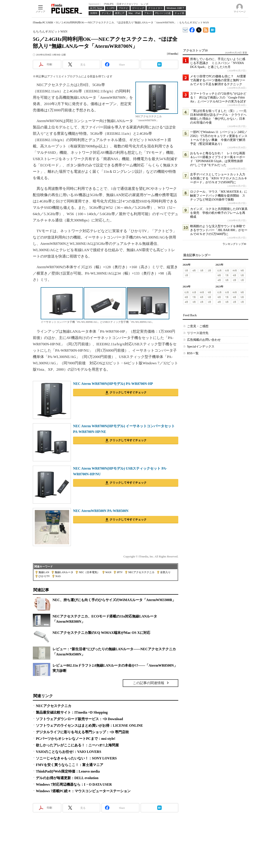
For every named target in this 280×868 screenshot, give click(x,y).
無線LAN (44, 572)
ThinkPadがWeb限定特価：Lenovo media (68, 771)
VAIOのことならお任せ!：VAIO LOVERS (69, 752)
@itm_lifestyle (199, 29)
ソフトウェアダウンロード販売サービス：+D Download (79, 719)
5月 (186, 271)
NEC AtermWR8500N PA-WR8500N (101, 511)
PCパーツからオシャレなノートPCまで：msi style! (76, 739)
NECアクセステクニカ (141, 572)
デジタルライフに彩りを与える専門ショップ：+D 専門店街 (82, 732)
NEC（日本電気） (89, 572)
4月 (194, 271)
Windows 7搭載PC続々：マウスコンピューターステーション (83, 791)
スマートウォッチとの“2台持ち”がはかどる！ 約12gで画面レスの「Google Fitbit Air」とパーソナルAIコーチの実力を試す (218, 98)
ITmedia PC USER (43, 22)
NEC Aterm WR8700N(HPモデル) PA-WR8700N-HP (113, 384)
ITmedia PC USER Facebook (192, 29)
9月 (242, 271)
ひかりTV (44, 576)
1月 (186, 275)
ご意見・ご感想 (198, 326)
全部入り (165, 572)
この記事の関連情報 (149, 683)
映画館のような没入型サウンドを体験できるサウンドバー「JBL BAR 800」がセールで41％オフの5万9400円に (219, 230)
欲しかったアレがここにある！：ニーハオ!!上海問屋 (77, 745)
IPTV (120, 572)
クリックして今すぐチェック (128, 392)
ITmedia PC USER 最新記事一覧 (206, 29)
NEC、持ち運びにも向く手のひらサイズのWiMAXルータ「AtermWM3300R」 (114, 600)
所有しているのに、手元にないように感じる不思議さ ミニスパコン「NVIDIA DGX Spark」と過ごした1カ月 (218, 63)
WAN (108, 572)
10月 (235, 271)
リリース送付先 (198, 333)
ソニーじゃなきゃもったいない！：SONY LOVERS (76, 758)
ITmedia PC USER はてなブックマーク (213, 29)
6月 (235, 275)
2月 (209, 271)
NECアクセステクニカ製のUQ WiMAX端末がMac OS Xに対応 (101, 633)
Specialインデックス (201, 347)
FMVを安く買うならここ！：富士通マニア (70, 765)
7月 (227, 275)
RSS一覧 (193, 353)
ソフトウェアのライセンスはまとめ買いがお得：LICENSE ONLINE (89, 725)
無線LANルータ (64, 572)
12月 (219, 271)
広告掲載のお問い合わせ (204, 340)
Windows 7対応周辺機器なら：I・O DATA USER (74, 784)
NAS (58, 576)
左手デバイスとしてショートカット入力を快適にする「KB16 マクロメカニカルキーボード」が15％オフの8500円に (219, 178)
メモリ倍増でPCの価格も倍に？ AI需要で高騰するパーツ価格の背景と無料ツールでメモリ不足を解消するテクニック (218, 80)
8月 (219, 275)
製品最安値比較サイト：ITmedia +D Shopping (72, 712)
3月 (202, 271)
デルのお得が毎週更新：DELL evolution (67, 778)
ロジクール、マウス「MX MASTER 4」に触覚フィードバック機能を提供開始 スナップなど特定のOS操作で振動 (219, 196)
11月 (227, 271)
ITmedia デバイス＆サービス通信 (185, 29)
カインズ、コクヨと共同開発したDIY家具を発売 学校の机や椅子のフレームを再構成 (219, 213)
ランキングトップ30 (234, 244)
